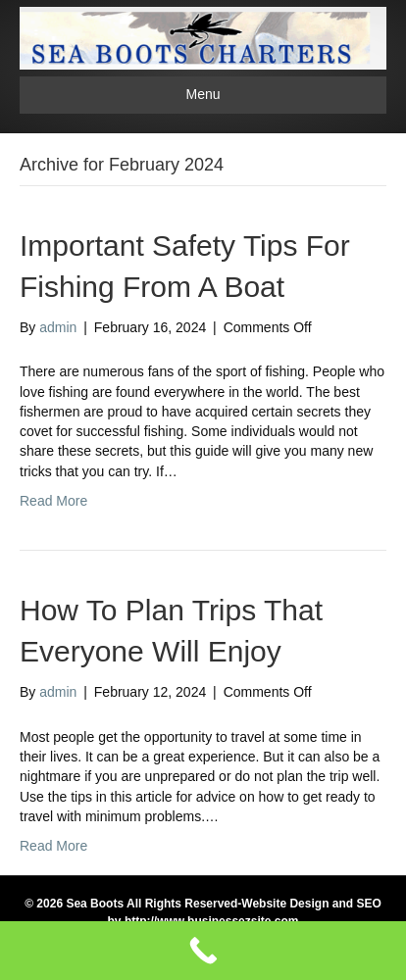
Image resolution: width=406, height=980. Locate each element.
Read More (53, 501)
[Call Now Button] (203, 951)
